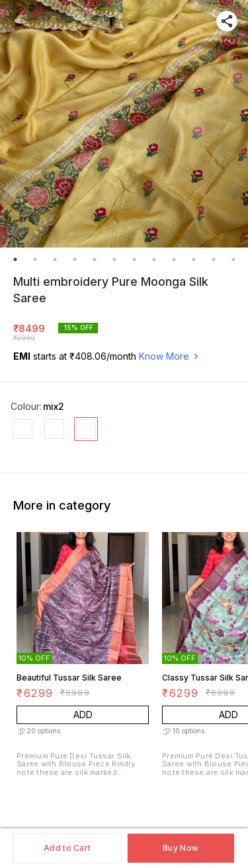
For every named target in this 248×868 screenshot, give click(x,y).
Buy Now (181, 848)
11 (214, 259)
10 (194, 259)
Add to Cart (67, 848)
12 (233, 259)
